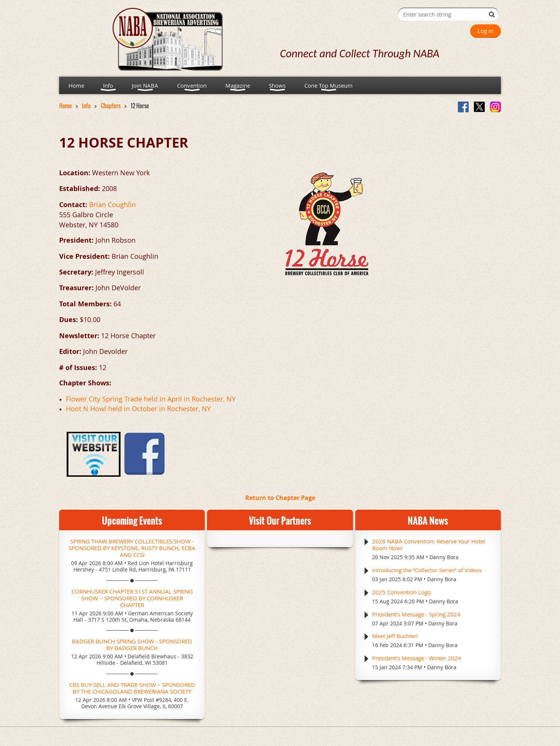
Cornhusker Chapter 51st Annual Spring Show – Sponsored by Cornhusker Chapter (132, 598)
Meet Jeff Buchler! (395, 636)
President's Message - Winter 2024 (417, 658)
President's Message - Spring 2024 (416, 614)
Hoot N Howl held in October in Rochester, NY (138, 409)
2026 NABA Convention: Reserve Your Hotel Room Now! (429, 545)
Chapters (111, 106)
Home (66, 106)
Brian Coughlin (112, 204)
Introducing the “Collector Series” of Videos (427, 570)
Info (86, 106)
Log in (486, 31)
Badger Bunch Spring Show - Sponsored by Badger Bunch (132, 645)
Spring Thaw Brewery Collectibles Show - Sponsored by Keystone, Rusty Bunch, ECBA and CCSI (132, 548)
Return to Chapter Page (280, 498)
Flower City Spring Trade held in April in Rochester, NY (151, 399)
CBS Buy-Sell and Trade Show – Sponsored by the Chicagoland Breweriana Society (132, 688)
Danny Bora (444, 557)
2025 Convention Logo (401, 592)
